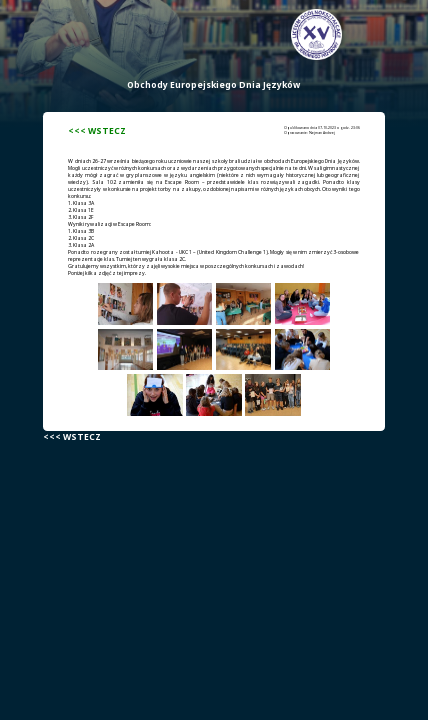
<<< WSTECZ (97, 131)
